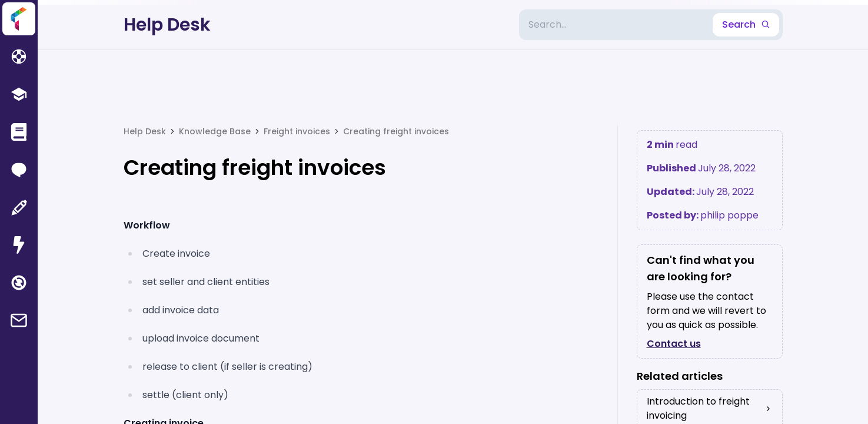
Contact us (674, 344)
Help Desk (167, 25)
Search (746, 24)
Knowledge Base (215, 131)
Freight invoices (297, 131)
